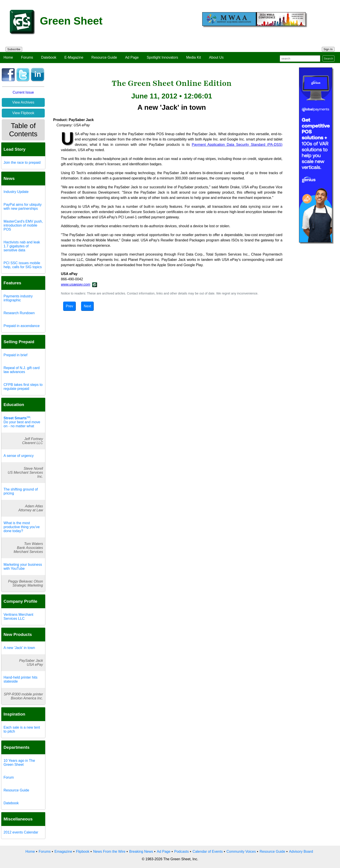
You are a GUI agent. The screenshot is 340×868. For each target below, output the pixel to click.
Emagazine (63, 852)
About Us (216, 57)
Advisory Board (301, 852)
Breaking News (141, 852)
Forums (27, 57)
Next (87, 306)
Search (328, 59)
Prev (69, 306)
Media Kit (193, 57)
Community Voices (241, 852)
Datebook (49, 57)
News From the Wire (109, 852)
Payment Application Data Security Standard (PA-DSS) (237, 145)
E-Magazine (74, 57)
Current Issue (23, 92)
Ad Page (132, 57)
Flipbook (83, 852)
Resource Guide (104, 57)
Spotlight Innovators (162, 57)
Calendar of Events (208, 852)
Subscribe (14, 49)
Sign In (328, 49)
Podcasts (181, 852)
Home (8, 57)
